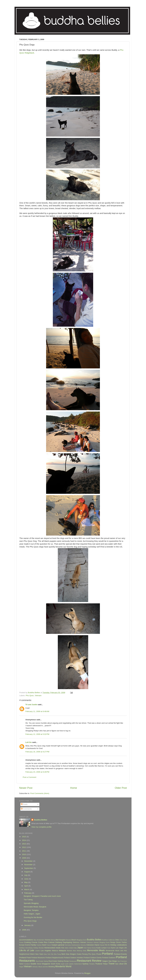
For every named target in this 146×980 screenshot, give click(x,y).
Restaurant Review (89, 961)
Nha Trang (57, 954)
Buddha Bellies (41, 820)
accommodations (26, 940)
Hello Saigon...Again (32, 914)
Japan (80, 948)
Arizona (47, 940)
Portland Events (120, 954)
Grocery (83, 945)
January (28, 925)
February (28, 893)
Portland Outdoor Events (93, 958)
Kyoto (113, 948)
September (29, 868)
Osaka (79, 954)
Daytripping (67, 942)
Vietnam (38, 696)
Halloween (90, 945)
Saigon (105, 961)
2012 (24, 847)
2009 (24, 858)
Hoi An (107, 945)
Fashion (39, 945)
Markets (70, 951)
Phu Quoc (30, 696)
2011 (24, 851)
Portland (107, 954)
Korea (94, 948)
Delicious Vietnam (79, 942)
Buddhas (105, 940)
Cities (117, 940)
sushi (67, 964)
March (27, 889)
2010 (24, 854)
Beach (74, 940)
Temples (92, 964)
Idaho (67, 948)
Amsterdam (41, 940)
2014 (24, 840)
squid (63, 964)
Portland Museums (38, 958)
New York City (49, 954)
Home (74, 788)
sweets (71, 964)
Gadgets (55, 945)
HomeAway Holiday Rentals (35, 948)
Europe (22, 945)
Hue (63, 948)
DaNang (59, 942)
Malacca (55, 951)
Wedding (51, 967)
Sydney (85, 964)
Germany (68, 945)
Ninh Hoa (65, 954)
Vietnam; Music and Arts (40, 967)
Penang (85, 954)
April (26, 886)
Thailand (99, 964)
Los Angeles (46, 951)
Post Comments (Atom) (40, 793)
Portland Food (25, 958)
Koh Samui (88, 948)
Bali (57, 940)
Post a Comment (30, 777)
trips (117, 964)
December (29, 861)
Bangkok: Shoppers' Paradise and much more (42, 896)
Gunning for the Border (33, 917)
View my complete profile (41, 827)
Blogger (87, 973)
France (49, 945)
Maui (75, 951)
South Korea (55, 964)
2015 (24, 837)
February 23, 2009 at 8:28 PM (37, 772)
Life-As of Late (27, 950)
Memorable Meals (96, 950)
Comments (26, 809)
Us (125, 964)
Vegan (21, 967)
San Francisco (122, 961)
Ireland (71, 948)
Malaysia (62, 951)
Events (27, 945)
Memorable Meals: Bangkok (35, 907)
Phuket (99, 954)
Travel (111, 964)
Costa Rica (43, 942)
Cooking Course (31, 942)
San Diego (113, 961)
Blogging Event (82, 940)
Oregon (73, 954)
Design (113, 942)
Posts (24, 804)
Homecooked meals (52, 948)
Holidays (22, 948)
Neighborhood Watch (27, 954)
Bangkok (62, 940)
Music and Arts (121, 951)
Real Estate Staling (42, 961)
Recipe (66, 961)
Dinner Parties (121, 942)
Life (125, 948)
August (27, 872)
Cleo (121, 940)
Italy (75, 948)
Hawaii (102, 945)
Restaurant (73, 961)
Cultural (51, 942)
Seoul (39, 964)
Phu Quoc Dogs (30, 921)
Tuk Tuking (28, 900)
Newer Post (26, 788)
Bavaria (69, 940)
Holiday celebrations (119, 945)
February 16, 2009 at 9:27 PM (37, 752)
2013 (24, 844)
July (26, 875)
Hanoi (97, 945)
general (61, 945)
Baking (53, 940)
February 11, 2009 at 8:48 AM (37, 711)
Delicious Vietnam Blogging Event (98, 942)
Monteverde (110, 951)
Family (33, 945)
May (26, 882)
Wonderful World (63, 966)
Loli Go (29, 742)
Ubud (121, 964)
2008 (24, 930)
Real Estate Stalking (56, 961)
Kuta (109, 948)
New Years (39, 954)
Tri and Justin (31, 705)
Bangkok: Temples (31, 910)
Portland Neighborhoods (54, 958)
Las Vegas (120, 948)
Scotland (27, 964)
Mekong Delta (82, 951)
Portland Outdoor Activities (73, 958)
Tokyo (105, 964)
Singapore (46, 964)
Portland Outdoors (109, 958)
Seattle (33, 964)
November (29, 865)
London (38, 951)
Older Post (121, 788)
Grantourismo (76, 945)
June (26, 879)
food (44, 945)
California (111, 940)
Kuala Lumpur (102, 948)
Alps (35, 940)
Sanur (21, 964)
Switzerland (78, 964)
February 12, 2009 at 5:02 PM (37, 734)
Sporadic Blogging (31, 903)
